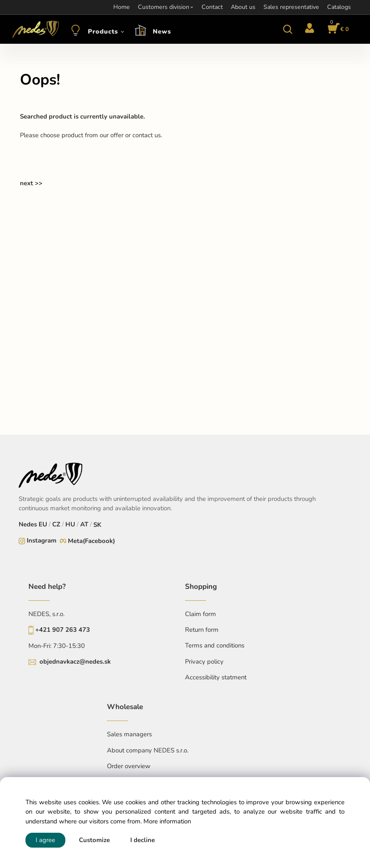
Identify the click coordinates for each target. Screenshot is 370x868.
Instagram (42, 540)
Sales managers (129, 734)
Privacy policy (204, 662)
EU (43, 524)
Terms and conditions (215, 645)
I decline (143, 840)
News (162, 31)
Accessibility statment (216, 677)
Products (103, 31)
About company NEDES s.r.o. (148, 750)
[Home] (34, 29)
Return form (202, 630)
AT (84, 524)
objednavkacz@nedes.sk (75, 662)
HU (70, 524)
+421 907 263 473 (63, 630)
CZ (56, 524)
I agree (45, 840)
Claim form (200, 614)
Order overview (129, 766)
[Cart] (337, 29)
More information (167, 821)
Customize (94, 840)
